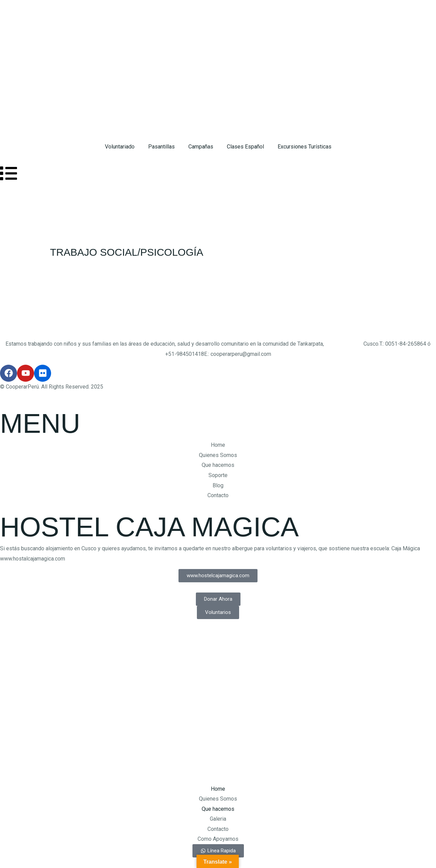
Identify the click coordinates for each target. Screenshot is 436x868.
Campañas (201, 147)
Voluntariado (120, 147)
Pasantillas (161, 147)
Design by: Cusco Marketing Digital (42, 634)
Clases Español (245, 147)
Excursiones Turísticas (305, 147)
